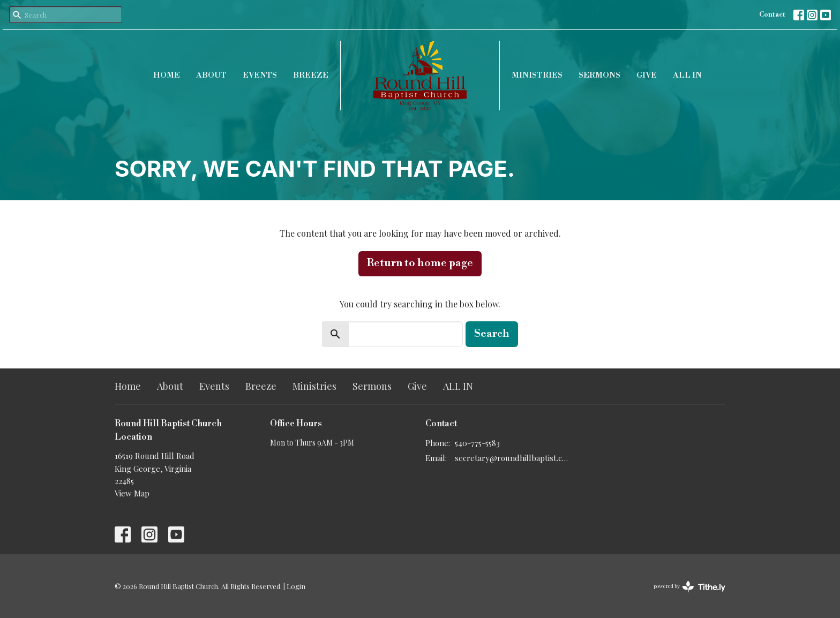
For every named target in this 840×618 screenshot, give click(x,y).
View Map (132, 493)
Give (647, 75)
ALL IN (687, 75)
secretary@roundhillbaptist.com (512, 458)
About (211, 75)
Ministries (537, 75)
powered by (689, 587)
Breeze (311, 75)
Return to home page (420, 263)
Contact (772, 14)
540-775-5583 (477, 443)
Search (492, 334)
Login (296, 586)
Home (167, 75)
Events (260, 75)
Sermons (599, 75)
